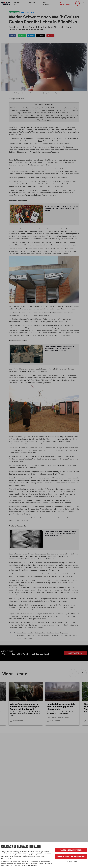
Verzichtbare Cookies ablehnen (71, 856)
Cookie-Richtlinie (71, 861)
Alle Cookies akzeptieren (71, 850)
